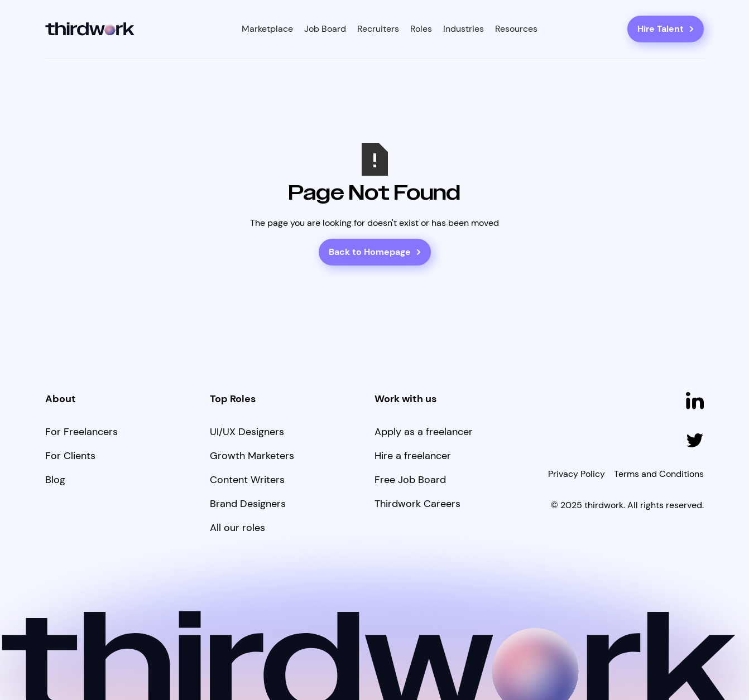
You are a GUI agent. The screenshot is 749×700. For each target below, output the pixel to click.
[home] (90, 29)
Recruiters (378, 29)
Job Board (325, 29)
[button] (267, 29)
